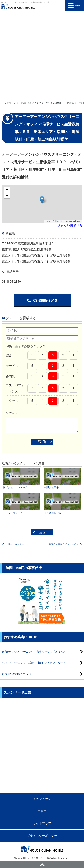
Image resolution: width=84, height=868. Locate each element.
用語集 (42, 811)
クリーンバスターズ (16, 544)
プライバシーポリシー (42, 836)
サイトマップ (42, 823)
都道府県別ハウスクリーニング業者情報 (41, 103)
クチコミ (12, 413)
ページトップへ (42, 865)
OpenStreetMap (62, 221)
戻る (42, 532)
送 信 (42, 442)
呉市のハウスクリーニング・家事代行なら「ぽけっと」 (35, 652)
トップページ (9, 103)
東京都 (70, 103)
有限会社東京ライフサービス (64, 544)
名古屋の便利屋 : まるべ (16, 674)
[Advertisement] (42, 55)
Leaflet (48, 221)
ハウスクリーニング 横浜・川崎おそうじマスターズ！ (35, 663)
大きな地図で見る (70, 226)
